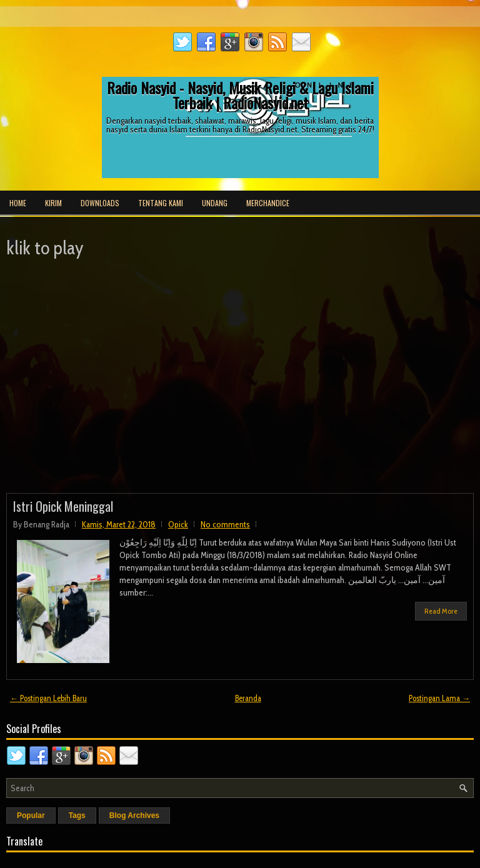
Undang (215, 203)
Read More (441, 611)
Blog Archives (134, 816)
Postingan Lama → (439, 698)
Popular (31, 816)
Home (18, 203)
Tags (77, 816)
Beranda (248, 698)
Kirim (53, 203)
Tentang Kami (161, 203)
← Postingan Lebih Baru (48, 698)
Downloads (100, 203)
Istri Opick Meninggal (63, 506)
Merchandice (268, 203)
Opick (178, 524)
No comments (225, 524)
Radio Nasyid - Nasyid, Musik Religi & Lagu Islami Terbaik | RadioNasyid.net (240, 95)
